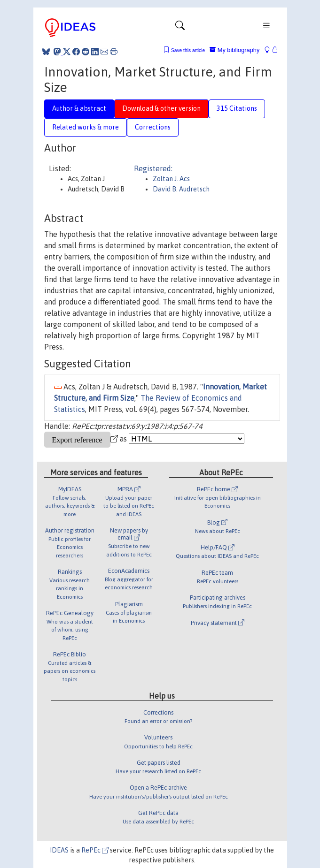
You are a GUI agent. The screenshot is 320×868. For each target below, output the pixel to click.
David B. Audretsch (181, 189)
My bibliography (234, 50)
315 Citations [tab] (237, 108)
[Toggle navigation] (180, 28)
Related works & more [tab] (86, 127)
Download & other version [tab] (161, 108)
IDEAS (59, 850)
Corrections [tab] (153, 127)
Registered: (153, 168)
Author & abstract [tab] (79, 108)
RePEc (95, 850)
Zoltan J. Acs (171, 179)
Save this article (188, 50)
